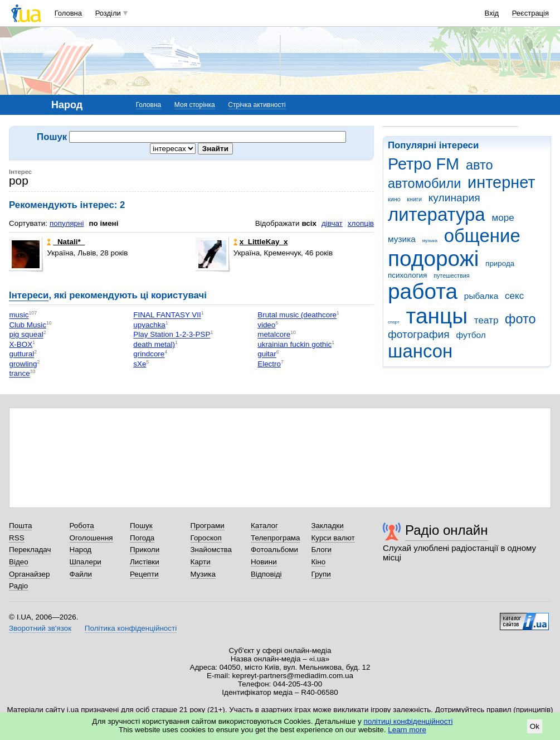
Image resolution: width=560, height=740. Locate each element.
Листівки (145, 562)
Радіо (18, 586)
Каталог (264, 526)
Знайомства (211, 550)
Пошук (141, 526)
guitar (267, 354)
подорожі (433, 258)
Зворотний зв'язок (40, 628)
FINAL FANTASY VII (167, 315)
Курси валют (333, 538)
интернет (501, 182)
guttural (21, 354)
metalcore (274, 335)
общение (482, 236)
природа (500, 263)
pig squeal (26, 335)
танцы (437, 316)
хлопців (361, 223)
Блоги (322, 550)
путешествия (451, 275)
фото (520, 319)
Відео (19, 562)
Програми (208, 526)
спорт (394, 322)
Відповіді (266, 574)
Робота (82, 526)
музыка (430, 241)
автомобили (424, 183)
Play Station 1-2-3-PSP (172, 335)
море (503, 218)
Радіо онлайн (447, 530)
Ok (535, 726)
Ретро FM (423, 164)
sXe (140, 364)
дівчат (332, 223)
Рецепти (144, 574)
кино (394, 199)
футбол (471, 335)
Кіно (319, 562)
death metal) (154, 344)
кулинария (454, 198)
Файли (81, 574)
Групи (321, 574)
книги (414, 199)
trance (19, 374)
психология (407, 275)
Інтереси (29, 295)
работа (423, 291)
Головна (68, 13)
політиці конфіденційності (408, 721)
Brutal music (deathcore (297, 315)
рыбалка (481, 296)
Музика (203, 574)
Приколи (145, 550)
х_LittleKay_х (261, 242)
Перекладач (30, 550)
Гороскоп (206, 538)
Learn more (407, 730)
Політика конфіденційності (131, 628)
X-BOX (21, 344)
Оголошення (91, 538)
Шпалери (86, 562)
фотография (419, 334)
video (266, 325)
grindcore (149, 354)
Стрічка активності (257, 105)
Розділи (108, 13)
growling (23, 364)
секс (514, 296)
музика (402, 239)
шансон (420, 351)
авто (479, 165)
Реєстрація (530, 13)
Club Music (27, 325)
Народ (81, 550)
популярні (67, 223)
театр (486, 320)
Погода (142, 538)
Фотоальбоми (274, 550)
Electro (269, 364)
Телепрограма (276, 538)
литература (437, 214)
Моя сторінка (195, 105)
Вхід (492, 13)
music (19, 315)
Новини (264, 562)
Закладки (328, 526)
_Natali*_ (66, 242)
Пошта (20, 526)
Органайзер (29, 574)
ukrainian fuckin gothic (294, 344)
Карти (201, 562)
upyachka (149, 325)
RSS (17, 538)
